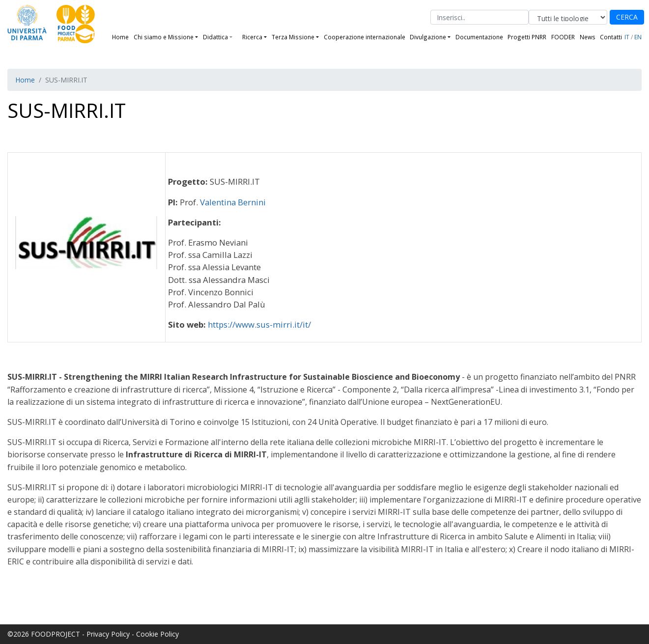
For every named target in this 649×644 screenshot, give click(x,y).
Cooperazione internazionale (365, 37)
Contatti (611, 37)
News (588, 37)
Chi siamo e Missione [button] (164, 37)
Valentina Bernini (233, 202)
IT (627, 37)
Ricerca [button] (252, 37)
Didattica (215, 37)
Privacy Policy (108, 634)
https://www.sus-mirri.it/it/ (259, 324)
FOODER (563, 37)
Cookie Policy (157, 634)
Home (120, 37)
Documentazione (479, 37)
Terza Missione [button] (293, 37)
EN (638, 37)
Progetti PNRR (527, 37)
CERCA (627, 17)
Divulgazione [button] (428, 37)
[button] (235, 37)
